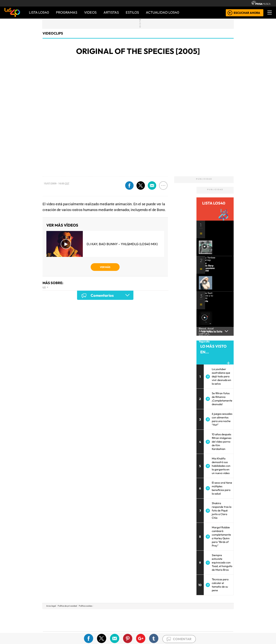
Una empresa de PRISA (60, 617)
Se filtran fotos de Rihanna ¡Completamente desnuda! (222, 399)
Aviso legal (51, 606)
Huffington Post (99, 620)
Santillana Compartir (151, 614)
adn (193, 614)
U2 (44, 287)
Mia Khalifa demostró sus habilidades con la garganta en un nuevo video (221, 466)
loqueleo (177, 631)
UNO (121, 620)
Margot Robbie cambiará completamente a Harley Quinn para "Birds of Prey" (221, 536)
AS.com (181, 614)
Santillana (131, 614)
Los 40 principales (113, 614)
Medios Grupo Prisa (60, 627)
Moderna (111, 631)
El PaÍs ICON (145, 631)
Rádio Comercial (213, 631)
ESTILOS (132, 12)
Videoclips (53, 33)
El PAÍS (94, 614)
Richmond (92, 631)
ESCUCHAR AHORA (247, 13)
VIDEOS (90, 12)
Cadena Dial (194, 620)
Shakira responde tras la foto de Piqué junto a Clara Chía (222, 510)
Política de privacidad (67, 606)
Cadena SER (168, 614)
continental (161, 620)
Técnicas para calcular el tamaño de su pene (220, 585)
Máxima (171, 620)
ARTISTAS (111, 12)
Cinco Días (146, 620)
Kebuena (208, 620)
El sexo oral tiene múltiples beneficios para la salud (222, 488)
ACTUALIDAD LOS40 (163, 12)
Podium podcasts (92, 625)
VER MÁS (105, 267)
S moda (161, 631)
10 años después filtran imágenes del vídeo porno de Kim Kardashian (222, 442)
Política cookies (86, 606)
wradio (132, 620)
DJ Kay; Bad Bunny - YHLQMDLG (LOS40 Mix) (122, 244)
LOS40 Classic (182, 620)
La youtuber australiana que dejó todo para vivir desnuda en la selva (221, 376)
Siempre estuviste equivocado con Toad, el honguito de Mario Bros (222, 562)
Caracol (207, 614)
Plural (129, 631)
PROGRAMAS (67, 12)
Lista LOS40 (39, 12)
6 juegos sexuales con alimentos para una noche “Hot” (222, 419)
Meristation (196, 631)
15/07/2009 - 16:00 (57, 183)
